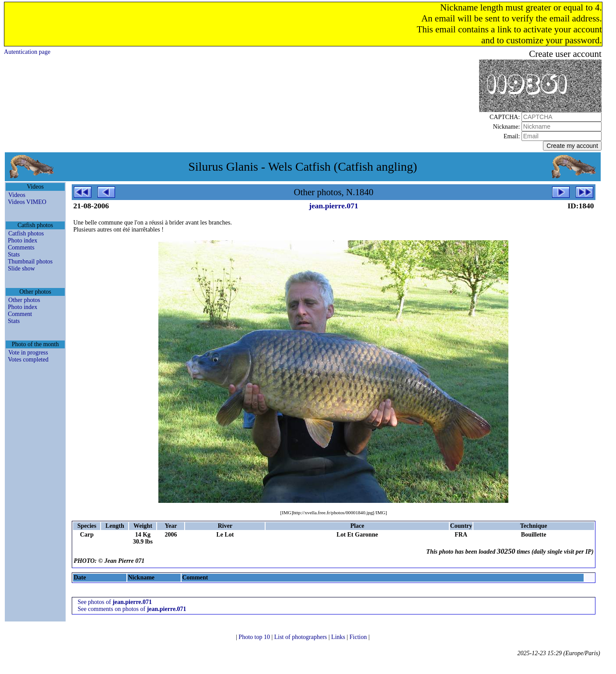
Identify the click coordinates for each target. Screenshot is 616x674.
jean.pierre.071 (333, 206)
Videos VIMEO (27, 202)
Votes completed (28, 360)
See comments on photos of (132, 609)
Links (339, 637)
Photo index (23, 240)
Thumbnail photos (30, 262)
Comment (20, 314)
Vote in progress (28, 353)
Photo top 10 (255, 637)
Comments (21, 247)
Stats (14, 255)
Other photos (24, 300)
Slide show (21, 269)
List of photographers (301, 637)
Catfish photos (26, 233)
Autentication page (27, 52)
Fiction (359, 637)
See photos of (115, 602)
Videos (17, 195)
